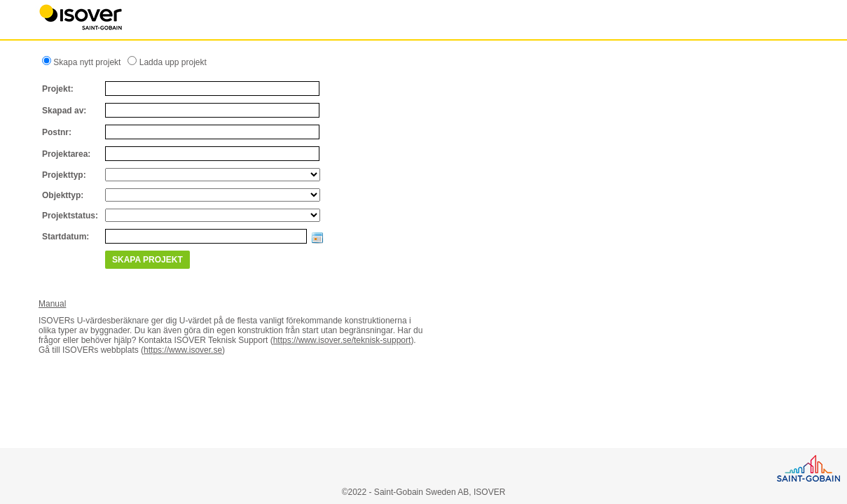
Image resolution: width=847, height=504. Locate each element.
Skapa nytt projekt (86, 62)
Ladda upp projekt (171, 62)
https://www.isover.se (183, 350)
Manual (52, 304)
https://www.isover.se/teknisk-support (342, 340)
